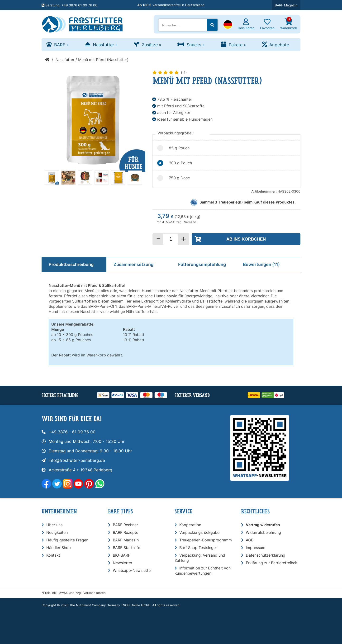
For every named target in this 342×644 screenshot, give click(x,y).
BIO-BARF (121, 555)
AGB (250, 540)
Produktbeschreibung (71, 264)
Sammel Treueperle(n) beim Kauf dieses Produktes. (248, 202)
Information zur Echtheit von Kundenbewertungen (203, 571)
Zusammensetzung (133, 264)
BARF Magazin (286, 5)
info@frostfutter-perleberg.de (77, 460)
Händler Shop (59, 548)
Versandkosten (95, 593)
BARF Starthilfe (126, 548)
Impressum (256, 548)
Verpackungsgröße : (176, 133)
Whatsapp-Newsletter (132, 570)
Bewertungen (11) (261, 264)
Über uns (54, 525)
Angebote (279, 45)
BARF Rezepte (126, 532)
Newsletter (123, 563)
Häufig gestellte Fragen (67, 540)
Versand (190, 222)
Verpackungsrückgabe (199, 532)
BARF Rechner (125, 525)
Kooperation (190, 525)
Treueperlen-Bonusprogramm (206, 540)
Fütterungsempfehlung (202, 264)
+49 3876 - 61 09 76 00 (72, 432)
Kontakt (53, 555)
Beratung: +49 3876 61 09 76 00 (69, 5)
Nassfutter (105, 45)
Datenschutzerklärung (266, 555)
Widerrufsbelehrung (263, 532)
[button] (228, 25)
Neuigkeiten (57, 532)
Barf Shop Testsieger (198, 548)
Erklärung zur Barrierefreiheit (272, 563)
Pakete (237, 45)
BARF (62, 45)
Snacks (196, 45)
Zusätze (152, 45)
